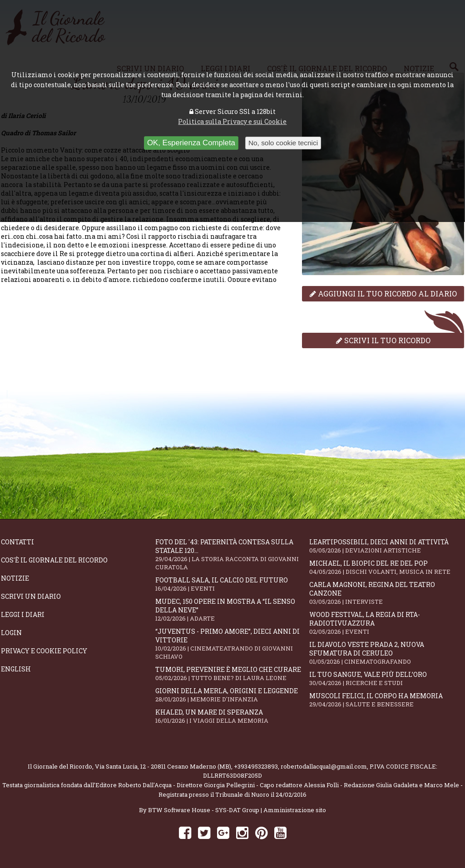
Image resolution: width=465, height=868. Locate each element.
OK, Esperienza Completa (191, 143)
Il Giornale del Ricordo (60, 766)
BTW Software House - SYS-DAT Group (204, 810)
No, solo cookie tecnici (283, 143)
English (16, 669)
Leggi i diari (23, 614)
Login (11, 633)
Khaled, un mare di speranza (232, 716)
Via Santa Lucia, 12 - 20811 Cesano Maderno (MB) (163, 766)
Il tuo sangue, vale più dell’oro (386, 678)
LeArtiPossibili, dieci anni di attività (386, 546)
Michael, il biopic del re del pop (386, 567)
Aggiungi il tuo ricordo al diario (383, 293)
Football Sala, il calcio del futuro (232, 584)
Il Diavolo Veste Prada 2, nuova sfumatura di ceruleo (386, 653)
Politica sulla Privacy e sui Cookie (232, 121)
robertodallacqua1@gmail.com (324, 766)
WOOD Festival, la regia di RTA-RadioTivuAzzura (386, 623)
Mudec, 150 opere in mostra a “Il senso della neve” (232, 610)
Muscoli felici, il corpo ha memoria (386, 700)
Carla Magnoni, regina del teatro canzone (386, 593)
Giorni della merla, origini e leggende (232, 695)
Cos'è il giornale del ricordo (54, 560)
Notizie (15, 578)
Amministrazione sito (295, 810)
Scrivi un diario (31, 596)
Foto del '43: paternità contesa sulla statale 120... (232, 554)
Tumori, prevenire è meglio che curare (232, 673)
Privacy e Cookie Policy (44, 651)
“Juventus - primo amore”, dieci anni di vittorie (232, 644)
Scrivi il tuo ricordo (383, 340)
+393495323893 (256, 766)
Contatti (17, 542)
